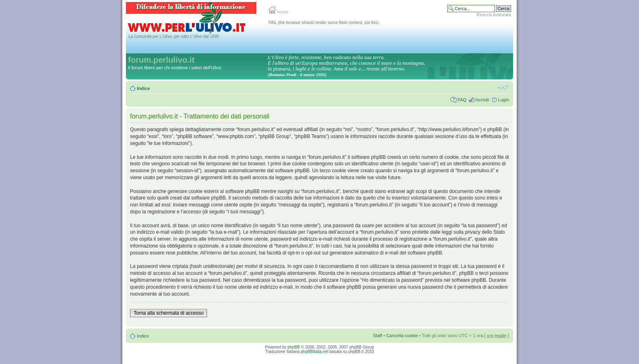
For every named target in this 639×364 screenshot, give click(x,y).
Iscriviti (482, 100)
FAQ (462, 100)
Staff (377, 335)
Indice (143, 88)
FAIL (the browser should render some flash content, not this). (324, 23)
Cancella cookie (402, 335)
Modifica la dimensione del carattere (503, 87)
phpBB (294, 347)
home (279, 12)
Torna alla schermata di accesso (169, 313)
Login (503, 100)
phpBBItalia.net (315, 352)
